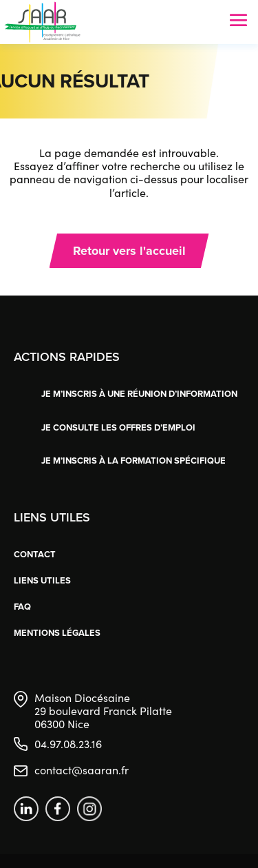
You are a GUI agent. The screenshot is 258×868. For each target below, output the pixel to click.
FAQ (22, 607)
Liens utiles (42, 580)
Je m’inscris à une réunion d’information (139, 394)
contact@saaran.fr (82, 770)
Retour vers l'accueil (129, 251)
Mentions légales (57, 633)
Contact (35, 554)
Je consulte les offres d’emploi (118, 427)
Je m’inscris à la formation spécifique (133, 461)
